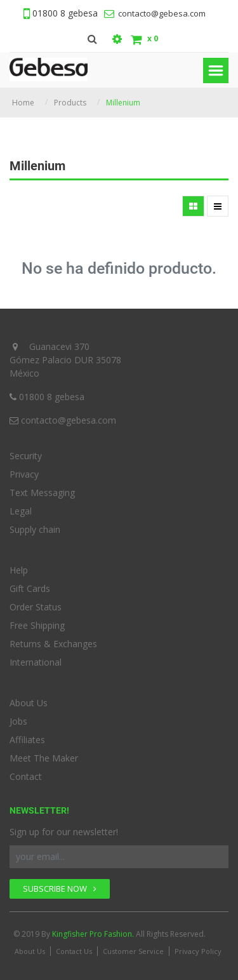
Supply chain (35, 529)
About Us (29, 703)
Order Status (36, 607)
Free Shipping (37, 625)
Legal (21, 511)
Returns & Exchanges (53, 644)
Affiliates (27, 740)
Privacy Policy (198, 951)
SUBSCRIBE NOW (60, 889)
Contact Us (74, 951)
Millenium (123, 103)
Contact (26, 776)
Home (23, 103)
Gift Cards (30, 588)
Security (26, 456)
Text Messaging (42, 493)
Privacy (24, 474)
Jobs (18, 721)
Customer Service (133, 951)
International (36, 662)
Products (70, 103)
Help (19, 570)
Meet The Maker (44, 758)
